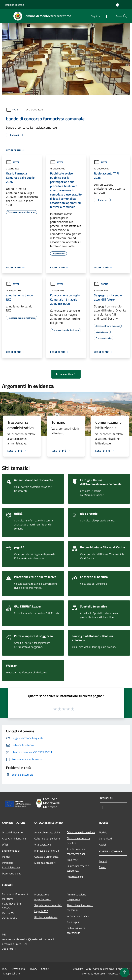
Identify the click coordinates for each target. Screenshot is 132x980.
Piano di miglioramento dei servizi (80, 908)
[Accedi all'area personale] (118, 5)
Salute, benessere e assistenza (78, 868)
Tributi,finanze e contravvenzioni (76, 851)
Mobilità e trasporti (45, 863)
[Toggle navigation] (7, 16)
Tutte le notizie (66, 374)
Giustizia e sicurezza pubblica (78, 841)
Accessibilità (18, 969)
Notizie (101, 284)
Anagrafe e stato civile (47, 832)
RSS (4, 969)
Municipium (100, 973)
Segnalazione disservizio (48, 905)
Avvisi (16, 110)
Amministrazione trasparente (76, 897)
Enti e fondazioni (12, 851)
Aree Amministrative (14, 838)
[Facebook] (105, 16)
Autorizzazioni (75, 877)
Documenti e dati (12, 873)
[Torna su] (125, 973)
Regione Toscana (14, 5)
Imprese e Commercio (47, 851)
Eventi (103, 867)
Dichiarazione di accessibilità (76, 930)
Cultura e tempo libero (47, 838)
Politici (6, 857)
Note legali (73, 922)
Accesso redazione (120, 973)
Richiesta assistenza (46, 917)
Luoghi (103, 861)
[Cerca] (125, 16)
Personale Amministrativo (11, 865)
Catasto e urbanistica (46, 857)
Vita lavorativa (43, 845)
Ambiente (72, 860)
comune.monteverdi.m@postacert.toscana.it (28, 939)
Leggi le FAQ (41, 911)
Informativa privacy (78, 916)
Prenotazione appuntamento (43, 897)
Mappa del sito (12, 973)
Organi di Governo (12, 832)
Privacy (33, 969)
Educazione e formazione (81, 832)
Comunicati (105, 838)
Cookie (45, 969)
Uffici (5, 845)
